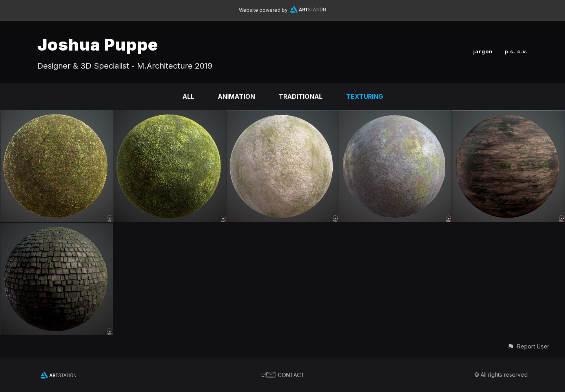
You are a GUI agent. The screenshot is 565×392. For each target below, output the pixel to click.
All (188, 96)
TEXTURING (365, 96)
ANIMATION (236, 96)
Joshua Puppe (98, 44)
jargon (483, 51)
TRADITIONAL (301, 96)
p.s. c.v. (516, 51)
